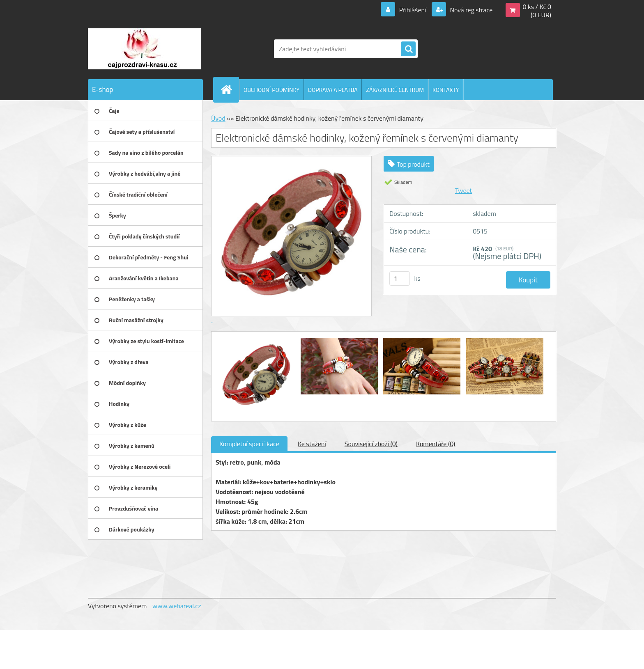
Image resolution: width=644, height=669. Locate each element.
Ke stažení (312, 444)
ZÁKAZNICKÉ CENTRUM (395, 90)
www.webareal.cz (177, 606)
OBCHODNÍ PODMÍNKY (271, 90)
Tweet (463, 190)
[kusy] (400, 278)
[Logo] (144, 49)
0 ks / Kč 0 (537, 7)
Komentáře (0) (436, 444)
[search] (408, 49)
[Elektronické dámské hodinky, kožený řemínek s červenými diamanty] (257, 339)
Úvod (218, 118)
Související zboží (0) (371, 444)
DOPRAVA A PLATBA (333, 90)
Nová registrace (471, 10)
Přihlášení (413, 10)
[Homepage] (230, 89)
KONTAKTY (446, 90)
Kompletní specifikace (249, 444)
